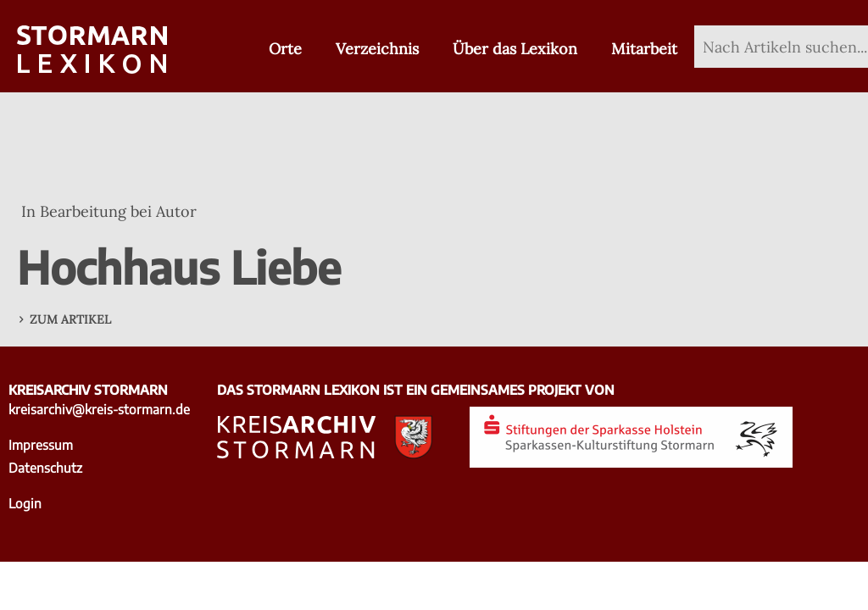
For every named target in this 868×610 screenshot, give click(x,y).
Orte (285, 49)
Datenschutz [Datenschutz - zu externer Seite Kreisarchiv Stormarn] (45, 467)
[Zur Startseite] (92, 51)
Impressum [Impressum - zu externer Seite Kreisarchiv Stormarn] (41, 444)
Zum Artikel (70, 319)
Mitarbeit (644, 49)
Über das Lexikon (515, 49)
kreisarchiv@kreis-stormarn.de (99, 409)
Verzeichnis (377, 49)
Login (25, 503)
